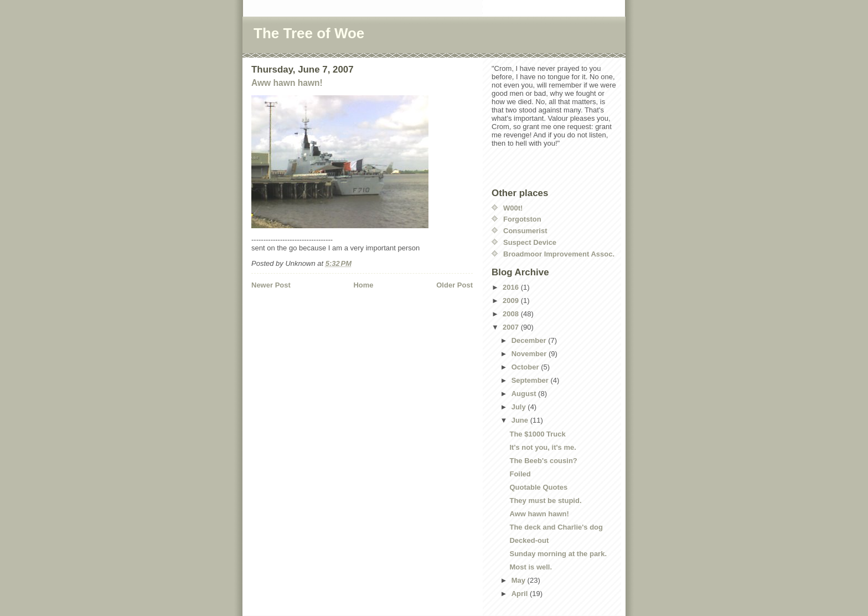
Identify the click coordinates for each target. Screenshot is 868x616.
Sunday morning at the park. (558, 554)
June (521, 420)
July (520, 407)
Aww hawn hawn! (287, 83)
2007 (512, 327)
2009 (512, 301)
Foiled (520, 474)
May (520, 580)
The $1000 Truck (537, 434)
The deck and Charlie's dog (556, 527)
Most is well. (531, 567)
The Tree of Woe (309, 33)
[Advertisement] (316, 313)
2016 (512, 287)
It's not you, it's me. (542, 447)
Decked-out (529, 540)
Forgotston (522, 219)
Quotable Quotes (538, 487)
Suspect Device (530, 242)
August (525, 394)
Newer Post (271, 285)
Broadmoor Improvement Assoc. (559, 254)
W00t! (513, 208)
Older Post (454, 285)
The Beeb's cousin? (543, 461)
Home (363, 285)
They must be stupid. (545, 500)
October (526, 367)
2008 (512, 314)
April (521, 594)
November (530, 354)
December (530, 340)
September (531, 380)
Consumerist (525, 231)
